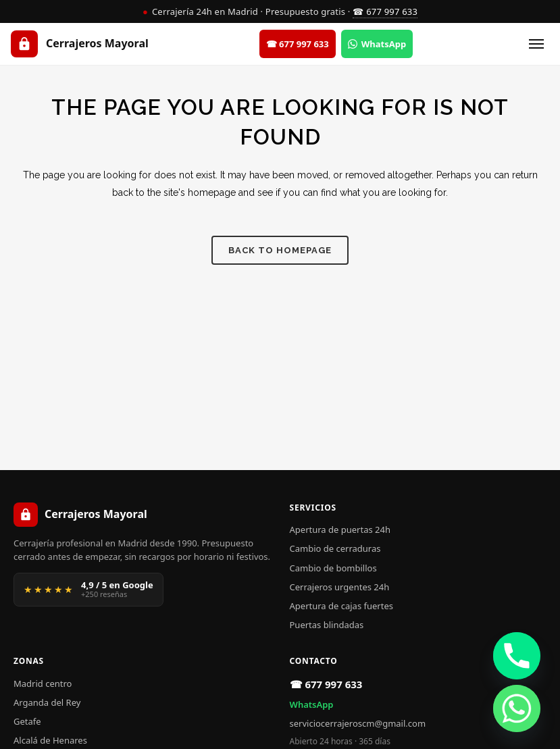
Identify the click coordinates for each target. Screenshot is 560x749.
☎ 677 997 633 (385, 11)
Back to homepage (280, 250)
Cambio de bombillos (333, 568)
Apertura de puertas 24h (340, 530)
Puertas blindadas (327, 625)
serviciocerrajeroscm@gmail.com (358, 723)
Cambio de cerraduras (335, 548)
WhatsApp (312, 704)
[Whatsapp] (517, 708)
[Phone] (517, 656)
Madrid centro (43, 683)
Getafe (27, 721)
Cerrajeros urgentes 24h (340, 587)
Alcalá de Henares (50, 740)
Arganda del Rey (47, 702)
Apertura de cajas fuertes (341, 606)
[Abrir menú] (536, 44)
